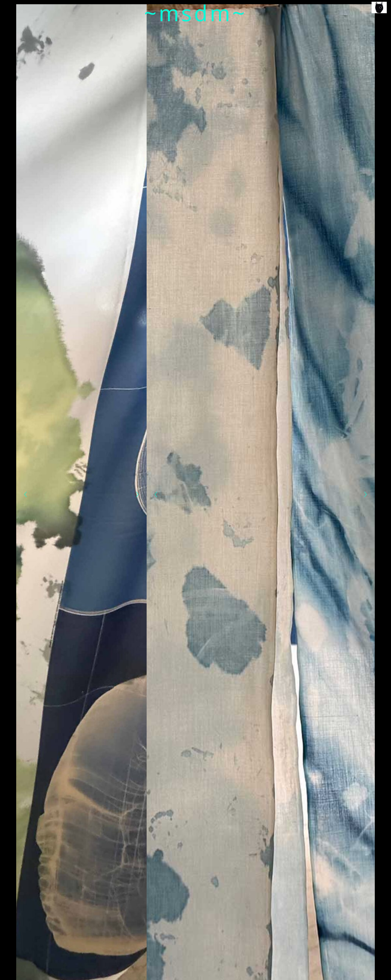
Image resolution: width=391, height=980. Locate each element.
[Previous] (25, 494)
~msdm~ (196, 13)
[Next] (137, 494)
